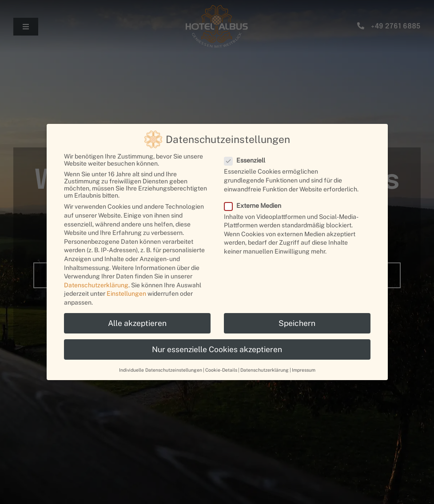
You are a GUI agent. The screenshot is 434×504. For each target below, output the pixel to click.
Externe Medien (256, 206)
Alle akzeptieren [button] (137, 323)
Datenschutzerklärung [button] (265, 370)
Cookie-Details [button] (221, 370)
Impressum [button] (304, 370)
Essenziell (248, 160)
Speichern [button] (297, 323)
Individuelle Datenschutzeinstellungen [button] (161, 370)
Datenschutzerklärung (96, 285)
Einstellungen (126, 294)
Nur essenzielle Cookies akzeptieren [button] (217, 349)
